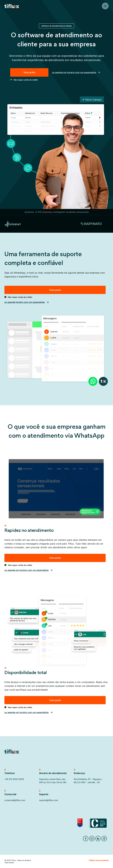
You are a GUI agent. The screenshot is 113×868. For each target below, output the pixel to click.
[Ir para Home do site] (12, 6)
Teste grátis (29, 72)
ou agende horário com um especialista (27, 302)
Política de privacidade (99, 860)
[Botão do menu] (105, 6)
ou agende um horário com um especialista (76, 72)
